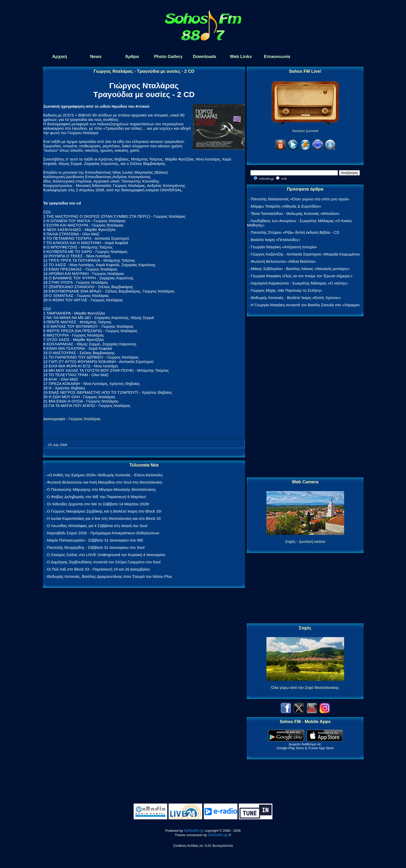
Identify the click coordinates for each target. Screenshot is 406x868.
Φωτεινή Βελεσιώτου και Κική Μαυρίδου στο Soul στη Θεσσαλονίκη (104, 482)
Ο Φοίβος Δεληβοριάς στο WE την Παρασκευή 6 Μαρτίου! (96, 497)
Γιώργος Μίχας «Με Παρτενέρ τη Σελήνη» (286, 290)
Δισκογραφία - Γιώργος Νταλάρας (72, 419)
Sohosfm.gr (194, 830)
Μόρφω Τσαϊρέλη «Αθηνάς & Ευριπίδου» (286, 206)
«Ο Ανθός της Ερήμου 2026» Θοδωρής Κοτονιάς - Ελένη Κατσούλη (105, 475)
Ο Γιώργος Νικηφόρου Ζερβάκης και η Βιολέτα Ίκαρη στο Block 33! (104, 511)
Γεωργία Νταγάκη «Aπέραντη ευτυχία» (284, 247)
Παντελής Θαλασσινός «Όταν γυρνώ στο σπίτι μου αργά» (300, 199)
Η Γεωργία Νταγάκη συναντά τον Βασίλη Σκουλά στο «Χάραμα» (305, 305)
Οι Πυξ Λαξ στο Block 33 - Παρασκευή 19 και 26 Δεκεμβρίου (98, 569)
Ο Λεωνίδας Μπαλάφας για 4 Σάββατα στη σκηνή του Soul (97, 526)
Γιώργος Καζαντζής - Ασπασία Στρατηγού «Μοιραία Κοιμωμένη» (306, 254)
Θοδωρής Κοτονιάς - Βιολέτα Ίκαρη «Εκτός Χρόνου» (296, 298)
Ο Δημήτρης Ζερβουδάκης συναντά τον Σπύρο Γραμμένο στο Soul (104, 562)
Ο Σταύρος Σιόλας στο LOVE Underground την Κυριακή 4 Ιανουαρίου (106, 555)
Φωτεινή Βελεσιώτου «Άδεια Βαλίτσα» (283, 261)
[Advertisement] (305, 397)
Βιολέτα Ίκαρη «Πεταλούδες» (275, 240)
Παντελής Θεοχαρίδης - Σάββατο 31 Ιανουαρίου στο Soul (96, 547)
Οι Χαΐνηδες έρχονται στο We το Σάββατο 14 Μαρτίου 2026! (98, 504)
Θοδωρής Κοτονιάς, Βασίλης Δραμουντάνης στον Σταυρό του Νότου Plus (109, 576)
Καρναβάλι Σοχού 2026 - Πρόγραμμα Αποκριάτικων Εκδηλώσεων (103, 533)
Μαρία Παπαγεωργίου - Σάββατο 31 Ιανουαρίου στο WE (95, 540)
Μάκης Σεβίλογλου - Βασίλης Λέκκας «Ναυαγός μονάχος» (300, 269)
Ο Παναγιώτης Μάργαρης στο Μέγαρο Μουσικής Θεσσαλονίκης (101, 489)
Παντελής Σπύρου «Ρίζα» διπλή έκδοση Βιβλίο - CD (295, 232)
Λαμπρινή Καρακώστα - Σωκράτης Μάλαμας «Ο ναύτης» (299, 283)
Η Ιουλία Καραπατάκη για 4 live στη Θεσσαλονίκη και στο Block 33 (104, 518)
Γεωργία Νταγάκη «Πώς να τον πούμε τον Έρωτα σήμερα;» (302, 276)
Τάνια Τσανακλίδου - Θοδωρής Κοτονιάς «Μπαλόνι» (295, 213)
